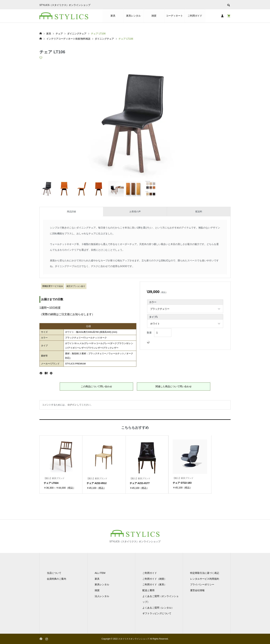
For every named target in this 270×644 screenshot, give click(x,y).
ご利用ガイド (195, 16)
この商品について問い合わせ (96, 386)
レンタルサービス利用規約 (205, 579)
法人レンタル (102, 596)
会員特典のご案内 (56, 579)
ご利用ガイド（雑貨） (154, 579)
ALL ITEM (100, 573)
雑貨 (154, 16)
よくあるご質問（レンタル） (158, 608)
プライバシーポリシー (202, 584)
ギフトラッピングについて (157, 613)
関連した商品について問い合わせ (174, 386)
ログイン (72, 405)
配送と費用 (148, 590)
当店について (54, 573)
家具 (113, 16)
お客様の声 (135, 212)
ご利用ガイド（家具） (154, 584)
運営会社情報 (197, 590)
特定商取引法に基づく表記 (205, 573)
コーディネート (174, 16)
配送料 (199, 212)
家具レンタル (133, 16)
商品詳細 (71, 212)
